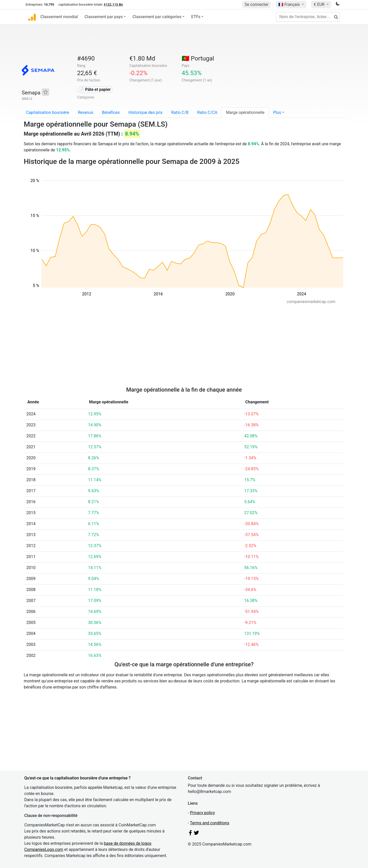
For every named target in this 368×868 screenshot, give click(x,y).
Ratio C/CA (207, 112)
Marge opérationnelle (245, 112)
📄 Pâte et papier (95, 89)
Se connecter (256, 4)
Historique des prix (146, 112)
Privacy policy (202, 813)
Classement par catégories (157, 17)
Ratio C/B (180, 112)
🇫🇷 (290, 4)
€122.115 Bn (113, 4)
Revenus (85, 112)
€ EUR (319, 4)
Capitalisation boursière (48, 112)
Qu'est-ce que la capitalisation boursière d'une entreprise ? (77, 778)
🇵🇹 (198, 58)
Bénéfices (111, 112)
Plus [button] (277, 112)
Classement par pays (104, 17)
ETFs (196, 17)
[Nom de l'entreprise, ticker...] (308, 17)
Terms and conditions (210, 823)
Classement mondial (59, 17)
